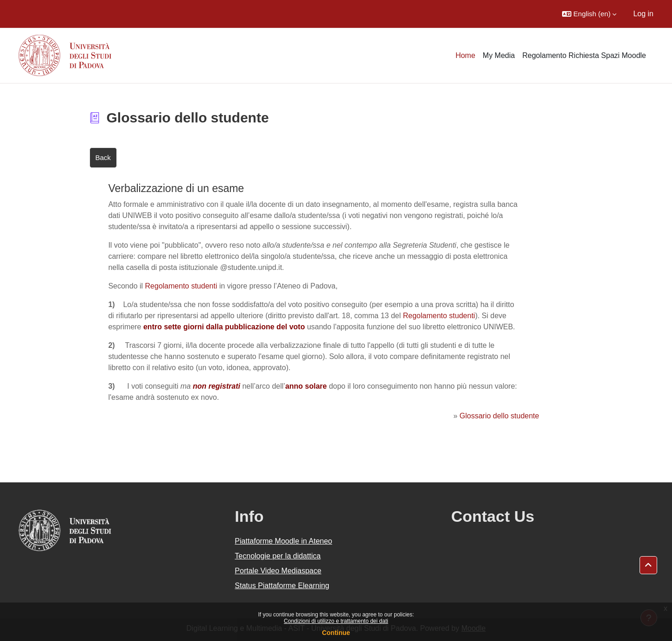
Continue (336, 633)
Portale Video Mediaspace (278, 571)
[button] (589, 14)
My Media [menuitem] (499, 55)
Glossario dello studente (499, 416)
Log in (643, 14)
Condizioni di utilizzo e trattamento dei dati (336, 621)
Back (103, 157)
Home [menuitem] (465, 55)
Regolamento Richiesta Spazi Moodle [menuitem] (584, 55)
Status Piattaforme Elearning (282, 586)
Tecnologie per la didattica (278, 556)
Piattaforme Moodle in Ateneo (283, 541)
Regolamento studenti (181, 286)
